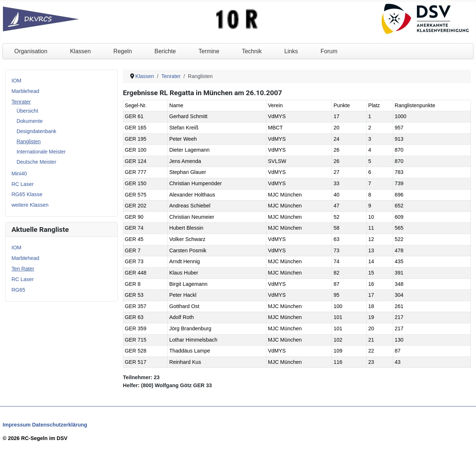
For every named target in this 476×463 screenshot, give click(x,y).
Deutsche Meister (36, 162)
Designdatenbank (36, 131)
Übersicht (27, 111)
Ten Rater (23, 269)
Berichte (165, 51)
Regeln (123, 51)
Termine (209, 51)
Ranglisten (28, 141)
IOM (16, 81)
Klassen (80, 51)
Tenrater (21, 102)
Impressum (17, 425)
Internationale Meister (41, 152)
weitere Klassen (30, 205)
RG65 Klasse (27, 194)
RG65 (18, 290)
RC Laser (22, 184)
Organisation (31, 51)
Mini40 (19, 174)
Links (291, 51)
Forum (329, 51)
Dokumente (30, 121)
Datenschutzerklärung (60, 425)
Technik (252, 51)
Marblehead (25, 91)
